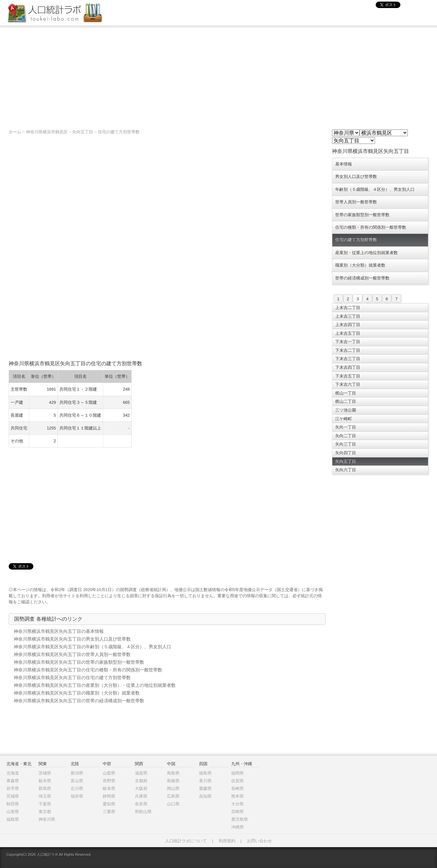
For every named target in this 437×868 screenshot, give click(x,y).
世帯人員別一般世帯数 (356, 202)
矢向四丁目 (346, 453)
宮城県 (13, 796)
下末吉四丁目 (348, 367)
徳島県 (205, 773)
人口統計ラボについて (186, 841)
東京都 (45, 812)
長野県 (109, 781)
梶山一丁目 (346, 393)
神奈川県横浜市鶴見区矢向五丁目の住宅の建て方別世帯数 (72, 678)
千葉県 (45, 804)
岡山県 (173, 788)
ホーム (15, 132)
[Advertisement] (219, 74)
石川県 (77, 788)
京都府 (141, 781)
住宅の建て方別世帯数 (119, 132)
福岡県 (237, 773)
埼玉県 (45, 796)
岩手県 (13, 788)
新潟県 (77, 773)
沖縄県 (237, 827)
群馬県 (45, 788)
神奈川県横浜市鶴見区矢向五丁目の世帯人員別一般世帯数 (72, 654)
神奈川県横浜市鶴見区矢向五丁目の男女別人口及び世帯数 (72, 639)
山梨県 (109, 773)
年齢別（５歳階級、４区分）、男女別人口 (375, 189)
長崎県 (237, 788)
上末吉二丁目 (348, 308)
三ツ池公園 (346, 410)
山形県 (13, 812)
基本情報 (344, 164)
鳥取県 (173, 773)
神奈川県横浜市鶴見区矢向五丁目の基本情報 (59, 631)
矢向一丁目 (346, 427)
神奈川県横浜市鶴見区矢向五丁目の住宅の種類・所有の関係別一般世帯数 (88, 670)
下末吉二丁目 (348, 350)
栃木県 (45, 781)
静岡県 (109, 796)
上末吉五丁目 (348, 333)
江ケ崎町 (344, 419)
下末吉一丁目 (348, 342)
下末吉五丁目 (348, 376)
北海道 (13, 773)
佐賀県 (237, 781)
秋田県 (13, 804)
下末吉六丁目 (348, 384)
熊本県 (237, 796)
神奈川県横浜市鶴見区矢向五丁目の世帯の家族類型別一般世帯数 (79, 662)
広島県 (173, 796)
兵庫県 (141, 796)
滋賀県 (141, 773)
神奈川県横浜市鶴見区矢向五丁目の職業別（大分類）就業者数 (77, 693)
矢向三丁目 (346, 444)
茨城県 (45, 773)
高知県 (205, 796)
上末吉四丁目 (348, 325)
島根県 (173, 781)
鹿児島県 (240, 819)
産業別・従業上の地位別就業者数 (367, 253)
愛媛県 (205, 788)
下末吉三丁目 (348, 359)
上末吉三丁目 (348, 316)
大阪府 (141, 788)
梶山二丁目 (346, 401)
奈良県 (141, 804)
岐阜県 (109, 788)
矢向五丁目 (83, 132)
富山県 (77, 781)
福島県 (13, 819)
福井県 (77, 796)
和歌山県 (143, 812)
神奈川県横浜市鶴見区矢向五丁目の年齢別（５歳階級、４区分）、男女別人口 (92, 647)
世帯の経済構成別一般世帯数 (362, 278)
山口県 (173, 804)
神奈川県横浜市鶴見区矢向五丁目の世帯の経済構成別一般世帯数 (79, 701)
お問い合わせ (259, 841)
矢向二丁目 (346, 436)
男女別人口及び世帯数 (356, 177)
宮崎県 (237, 812)
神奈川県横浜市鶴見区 (47, 132)
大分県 (237, 804)
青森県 (13, 781)
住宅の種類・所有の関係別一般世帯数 (371, 227)
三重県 (109, 812)
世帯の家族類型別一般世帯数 (362, 215)
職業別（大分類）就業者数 (360, 265)
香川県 (205, 781)
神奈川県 (47, 819)
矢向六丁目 (346, 470)
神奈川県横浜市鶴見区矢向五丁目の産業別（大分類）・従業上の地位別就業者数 (95, 685)
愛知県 (109, 804)
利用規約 (227, 841)
